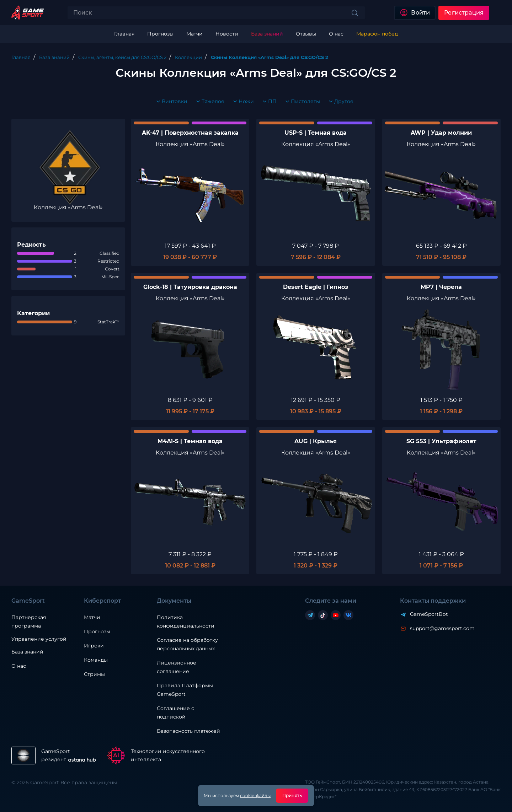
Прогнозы (97, 631)
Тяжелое (209, 102)
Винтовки (170, 102)
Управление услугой (39, 639)
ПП (268, 102)
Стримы (94, 674)
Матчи (92, 617)
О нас (19, 666)
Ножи (242, 102)
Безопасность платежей (188, 731)
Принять (292, 795)
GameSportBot (429, 614)
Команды (96, 660)
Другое (340, 102)
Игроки (94, 646)
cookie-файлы (255, 795)
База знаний (27, 652)
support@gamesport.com (442, 628)
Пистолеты (301, 102)
